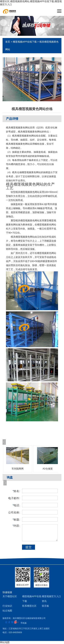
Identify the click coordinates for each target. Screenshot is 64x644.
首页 (8, 42)
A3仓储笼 (48, 469)
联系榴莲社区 (29, 606)
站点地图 (7, 611)
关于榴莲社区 (10, 596)
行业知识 (7, 606)
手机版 (24, 623)
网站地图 (5, 642)
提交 (29, 547)
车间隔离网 (18, 469)
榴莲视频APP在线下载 (25, 42)
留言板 (45, 606)
